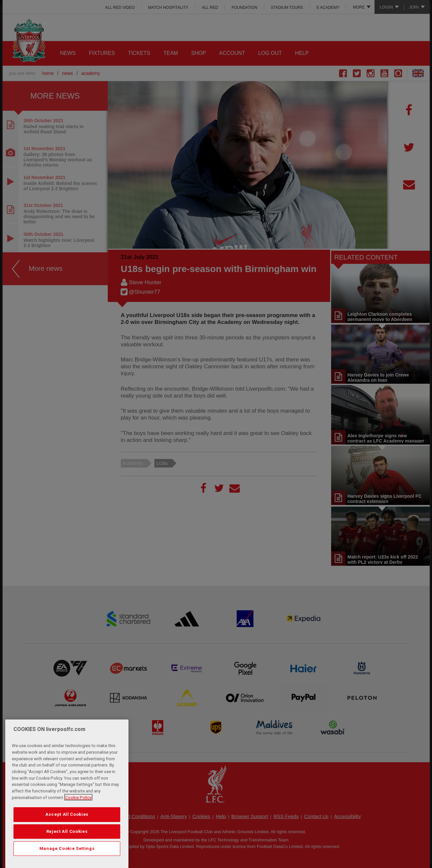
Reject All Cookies (67, 845)
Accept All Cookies (67, 827)
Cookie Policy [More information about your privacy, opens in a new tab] (78, 811)
